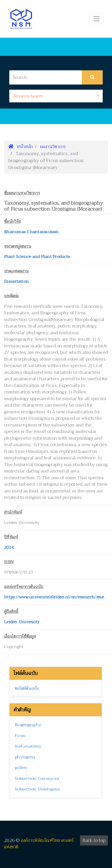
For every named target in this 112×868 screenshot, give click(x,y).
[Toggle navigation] (97, 19)
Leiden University (22, 622)
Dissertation (16, 281)
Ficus (20, 736)
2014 (9, 547)
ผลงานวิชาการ (53, 147)
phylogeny (25, 757)
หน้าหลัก (21, 147)
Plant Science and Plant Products (37, 257)
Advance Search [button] (28, 96)
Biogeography (28, 725)
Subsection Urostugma (37, 789)
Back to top (94, 840)
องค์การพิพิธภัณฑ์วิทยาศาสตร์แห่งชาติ (39, 844)
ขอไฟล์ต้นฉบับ (27, 688)
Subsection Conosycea (37, 779)
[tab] (56, 96)
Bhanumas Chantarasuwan (31, 232)
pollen (21, 768)
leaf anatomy (28, 746)
